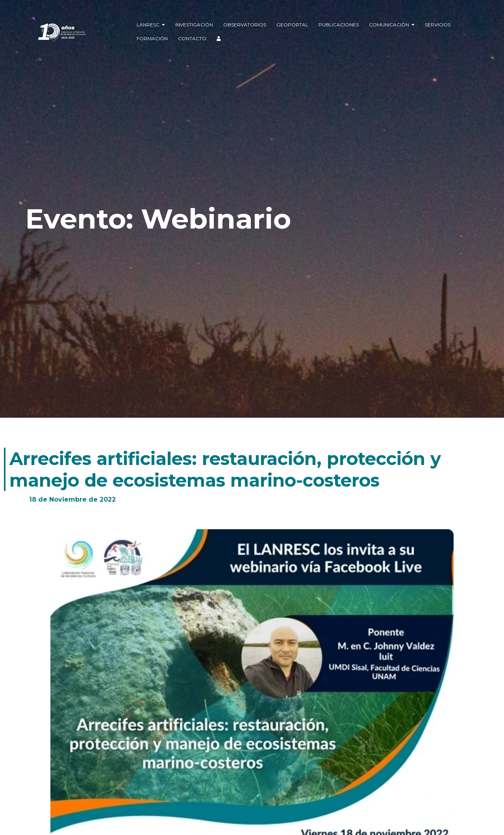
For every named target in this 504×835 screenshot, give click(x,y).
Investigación (194, 25)
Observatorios (245, 25)
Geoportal (292, 25)
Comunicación (392, 25)
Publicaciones (339, 25)
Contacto (192, 38)
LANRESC (151, 25)
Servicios (438, 25)
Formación (152, 38)
